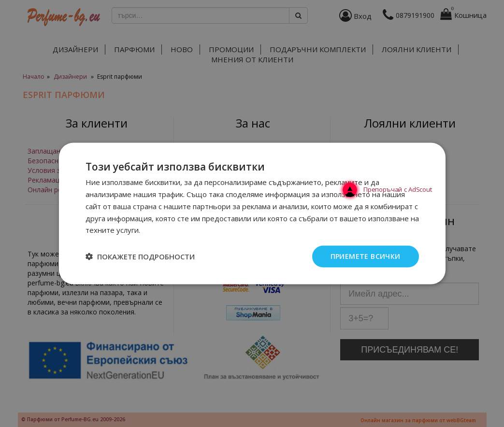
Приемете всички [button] (366, 256)
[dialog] (252, 213)
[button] (140, 256)
